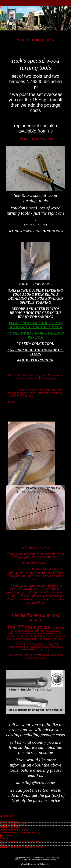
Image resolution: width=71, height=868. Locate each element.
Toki (2, 844)
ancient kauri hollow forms (13, 824)
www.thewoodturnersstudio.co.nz (36, 858)
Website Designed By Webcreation (35, 864)
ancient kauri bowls (10, 821)
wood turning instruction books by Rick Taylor (23, 847)
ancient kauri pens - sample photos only (20, 833)
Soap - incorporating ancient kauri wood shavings (25, 841)
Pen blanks (6, 835)
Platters (4, 838)
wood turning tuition (10, 827)
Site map (55, 858)
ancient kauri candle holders (14, 830)
